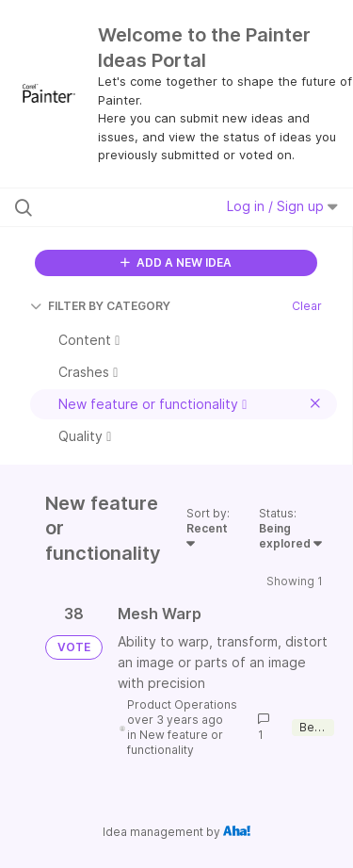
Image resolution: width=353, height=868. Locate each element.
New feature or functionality (175, 742)
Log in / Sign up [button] (282, 206)
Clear (307, 306)
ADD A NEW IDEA (176, 262)
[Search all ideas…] (112, 207)
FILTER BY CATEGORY (100, 306)
